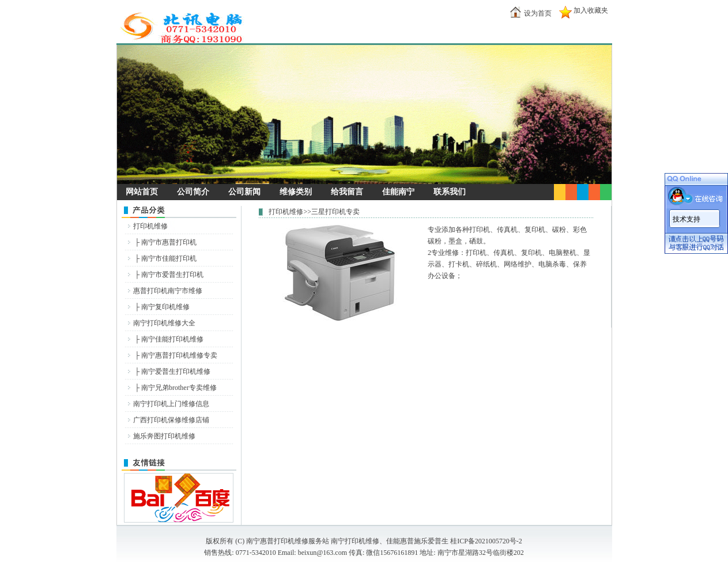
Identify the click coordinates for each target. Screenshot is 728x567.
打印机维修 (150, 226)
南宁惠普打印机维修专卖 (179, 355)
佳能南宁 (398, 192)
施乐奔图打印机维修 (164, 436)
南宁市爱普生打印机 (172, 275)
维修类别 (296, 192)
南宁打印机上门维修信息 (171, 404)
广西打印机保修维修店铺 (171, 420)
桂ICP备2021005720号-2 (486, 541)
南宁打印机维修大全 (164, 323)
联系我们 (450, 192)
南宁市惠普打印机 (169, 242)
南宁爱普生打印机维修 (176, 371)
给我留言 (347, 192)
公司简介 (193, 192)
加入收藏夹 (591, 10)
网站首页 (142, 192)
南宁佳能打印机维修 (172, 339)
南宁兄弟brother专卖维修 (179, 388)
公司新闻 (244, 192)
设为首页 (538, 13)
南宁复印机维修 (165, 307)
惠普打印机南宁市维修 (168, 291)
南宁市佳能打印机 (169, 258)
